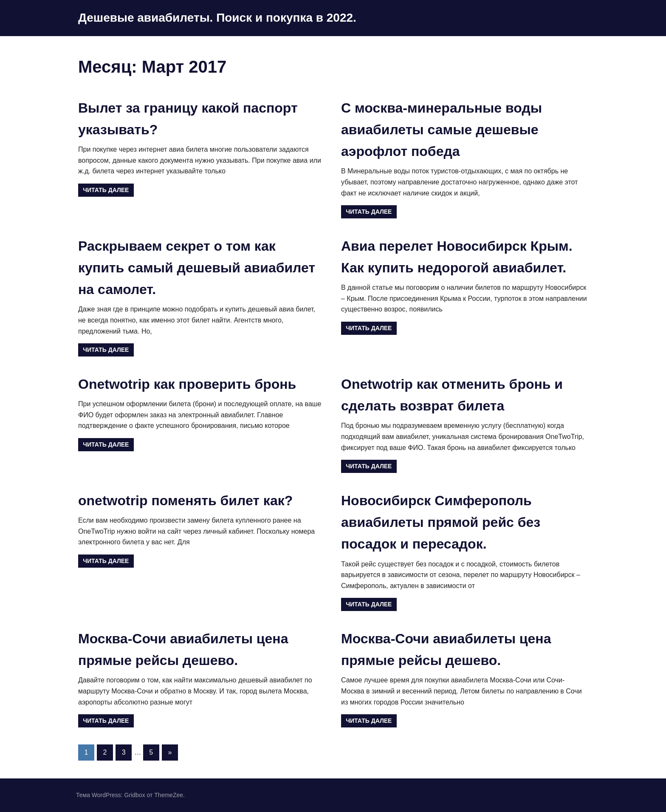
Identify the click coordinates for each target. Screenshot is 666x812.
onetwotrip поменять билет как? (185, 501)
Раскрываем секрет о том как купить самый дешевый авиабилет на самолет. (197, 268)
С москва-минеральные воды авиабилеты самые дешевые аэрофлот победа (442, 130)
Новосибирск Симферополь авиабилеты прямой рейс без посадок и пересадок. (441, 522)
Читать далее (106, 190)
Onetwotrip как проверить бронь (187, 384)
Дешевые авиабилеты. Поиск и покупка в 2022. (217, 18)
